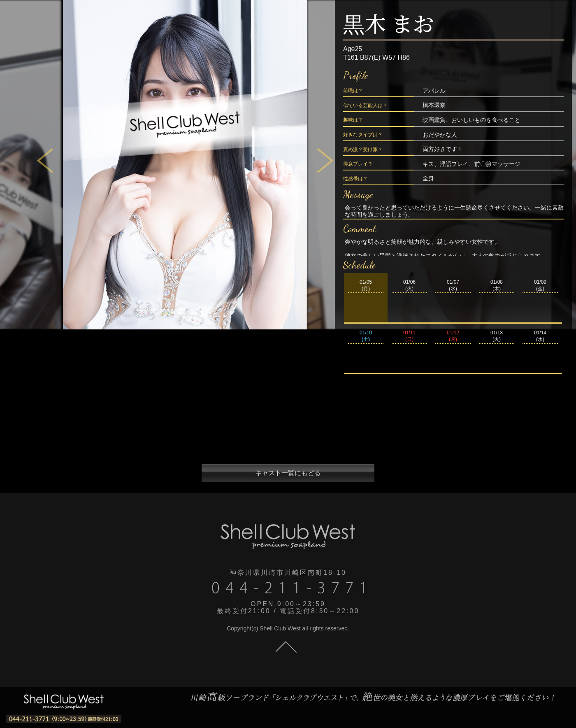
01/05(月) (366, 286)
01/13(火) (497, 336)
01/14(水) (540, 336)
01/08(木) (497, 286)
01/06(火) (409, 286)
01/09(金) (540, 286)
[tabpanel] (185, 165)
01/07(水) (453, 286)
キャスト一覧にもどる (288, 473)
